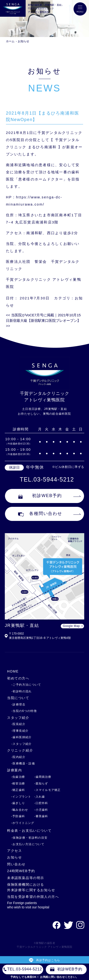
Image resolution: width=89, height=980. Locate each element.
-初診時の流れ (22, 691)
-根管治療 (18, 784)
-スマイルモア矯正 (48, 790)
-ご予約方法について (26, 685)
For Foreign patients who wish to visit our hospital (28, 905)
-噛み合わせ (20, 810)
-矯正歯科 (18, 790)
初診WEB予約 (40, 496)
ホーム (10, 41)
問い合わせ (16, 864)
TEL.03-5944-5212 (47, 479)
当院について (18, 698)
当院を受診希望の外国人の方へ (33, 897)
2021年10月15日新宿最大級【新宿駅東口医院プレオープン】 (43, 320)
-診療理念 (18, 705)
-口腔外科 (41, 803)
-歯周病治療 (43, 777)
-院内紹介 (18, 757)
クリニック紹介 (20, 750)
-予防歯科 (18, 816)
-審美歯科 (41, 816)
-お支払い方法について (28, 844)
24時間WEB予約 (21, 871)
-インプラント (21, 797)
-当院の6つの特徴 (24, 711)
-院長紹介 (18, 724)
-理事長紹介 (20, 731)
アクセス (14, 851)
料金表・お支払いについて (29, 831)
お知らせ (23, 41)
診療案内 (14, 770)
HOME (13, 671)
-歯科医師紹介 (22, 737)
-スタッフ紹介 (22, 744)
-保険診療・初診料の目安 (30, 838)
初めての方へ (18, 678)
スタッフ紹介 (18, 718)
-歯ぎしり (18, 803)
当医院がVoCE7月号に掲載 (30, 315)
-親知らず (41, 784)
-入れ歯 (40, 797)
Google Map (71, 626)
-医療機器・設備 (23, 763)
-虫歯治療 (18, 777)
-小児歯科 (41, 810)
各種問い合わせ (40, 514)
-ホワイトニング (23, 823)
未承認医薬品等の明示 (26, 878)
